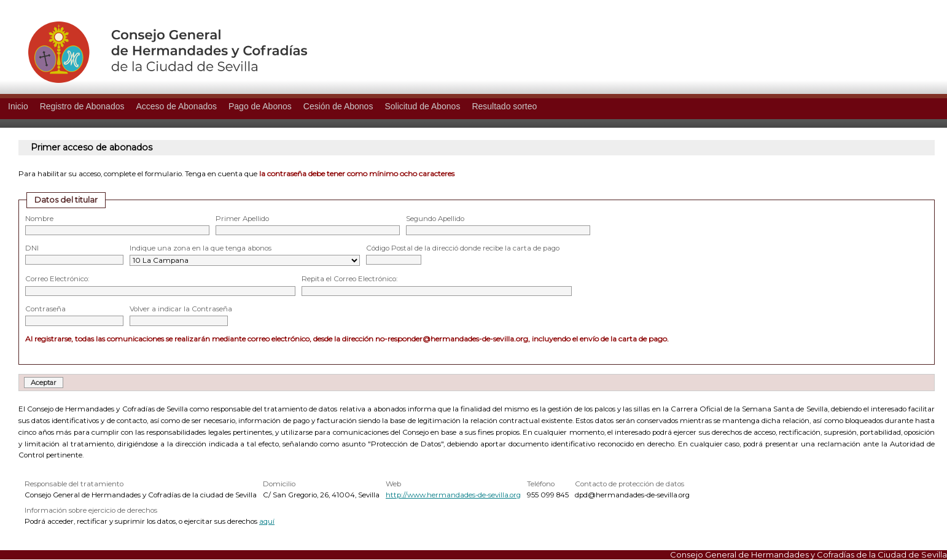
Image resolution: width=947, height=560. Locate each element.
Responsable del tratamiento (74, 484)
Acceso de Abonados (176, 106)
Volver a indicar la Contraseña (181, 309)
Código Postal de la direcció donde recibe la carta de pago (463, 248)
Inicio (18, 106)
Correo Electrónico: (57, 279)
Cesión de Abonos (338, 106)
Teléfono (541, 484)
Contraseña (45, 309)
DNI (32, 248)
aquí (267, 521)
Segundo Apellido (435, 219)
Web (393, 484)
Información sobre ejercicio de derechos (91, 510)
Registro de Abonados (82, 106)
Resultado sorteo (504, 106)
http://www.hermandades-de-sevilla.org (453, 495)
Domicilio (279, 484)
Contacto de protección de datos (629, 484)
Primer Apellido (242, 219)
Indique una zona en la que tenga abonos (201, 248)
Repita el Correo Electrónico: (349, 279)
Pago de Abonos (260, 106)
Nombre (39, 219)
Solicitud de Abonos (422, 106)
